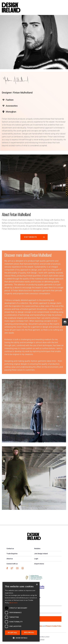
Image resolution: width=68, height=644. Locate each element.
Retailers (37, 549)
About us (10, 559)
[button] (21, 638)
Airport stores (39, 564)
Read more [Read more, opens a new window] (13, 603)
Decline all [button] (29, 632)
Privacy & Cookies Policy (53, 626)
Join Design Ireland (41, 554)
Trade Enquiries (12, 554)
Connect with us (12, 564)
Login (36, 559)
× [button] (37, 585)
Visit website (30, 237)
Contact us (10, 549)
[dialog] (21, 612)
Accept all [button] (12, 633)
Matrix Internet (41, 639)
